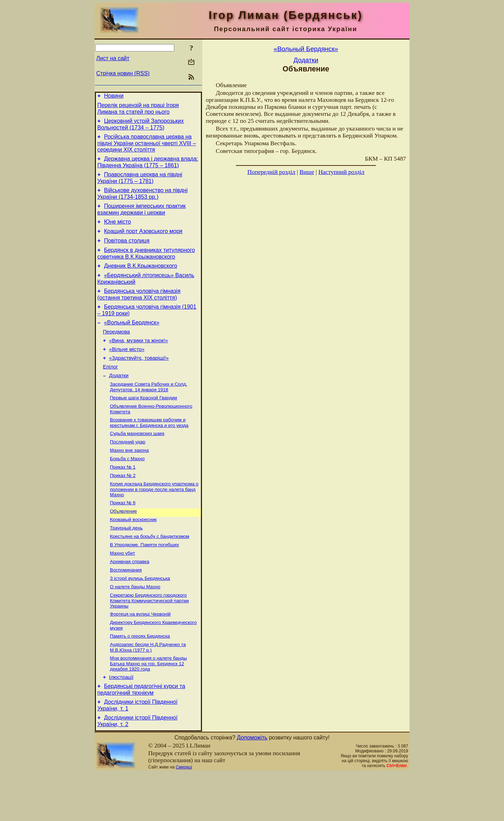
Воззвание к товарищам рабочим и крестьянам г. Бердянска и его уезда (149, 450)
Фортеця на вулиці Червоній (140, 655)
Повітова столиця (127, 252)
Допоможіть (252, 785)
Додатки (119, 400)
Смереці (184, 815)
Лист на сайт (113, 58)
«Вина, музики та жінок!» (139, 360)
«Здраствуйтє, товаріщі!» (139, 380)
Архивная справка (129, 599)
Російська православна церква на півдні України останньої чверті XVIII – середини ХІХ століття (147, 147)
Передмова (116, 351)
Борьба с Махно (127, 488)
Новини (114, 97)
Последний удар (128, 470)
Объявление (123, 544)
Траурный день (126, 563)
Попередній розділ (271, 172)
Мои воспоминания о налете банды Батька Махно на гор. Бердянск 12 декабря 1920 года (148, 707)
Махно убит (122, 590)
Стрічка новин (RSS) (123, 73)
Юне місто (117, 231)
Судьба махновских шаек (137, 461)
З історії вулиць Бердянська (140, 617)
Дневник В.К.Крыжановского (141, 279)
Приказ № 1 (123, 497)
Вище (307, 172)
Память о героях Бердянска (140, 678)
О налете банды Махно (135, 626)
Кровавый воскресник (133, 553)
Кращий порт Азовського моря (143, 242)
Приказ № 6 (123, 535)
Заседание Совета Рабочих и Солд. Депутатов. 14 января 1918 (149, 412)
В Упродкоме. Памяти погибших (144, 581)
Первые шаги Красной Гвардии (143, 423)
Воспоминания (126, 608)
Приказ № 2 (123, 507)
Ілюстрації (121, 722)
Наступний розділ (341, 172)
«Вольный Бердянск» (132, 340)
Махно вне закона (129, 479)
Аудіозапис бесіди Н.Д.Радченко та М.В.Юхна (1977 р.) (148, 690)
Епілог (110, 390)
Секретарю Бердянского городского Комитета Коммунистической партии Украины (149, 641)
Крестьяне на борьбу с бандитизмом (150, 572)
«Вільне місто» (127, 370)
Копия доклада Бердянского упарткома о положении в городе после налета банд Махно (154, 521)
